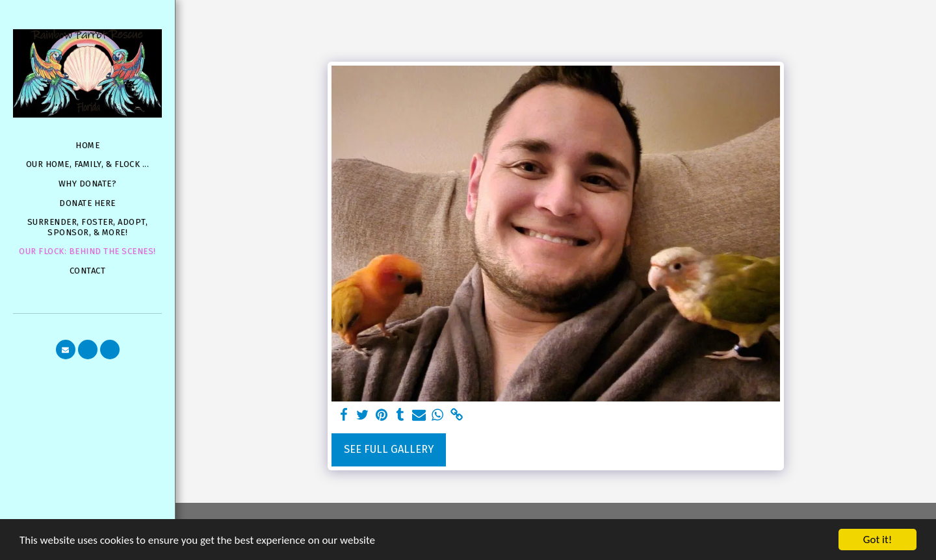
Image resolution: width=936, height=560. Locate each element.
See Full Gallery (389, 449)
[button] (66, 350)
